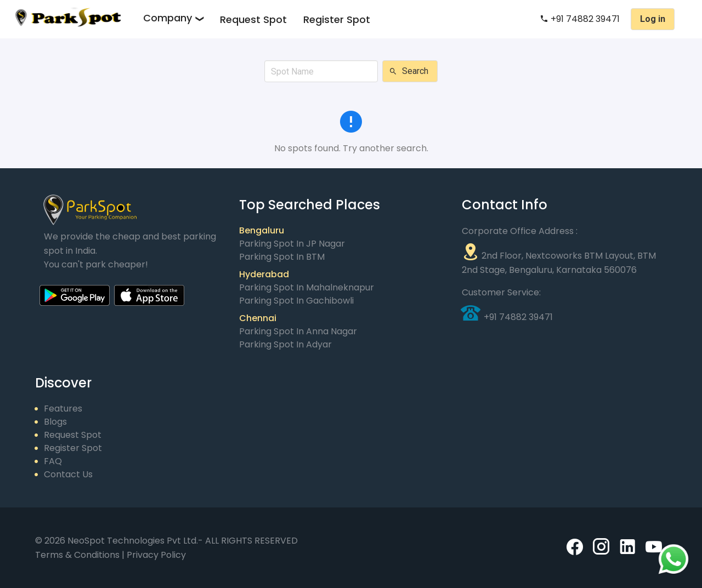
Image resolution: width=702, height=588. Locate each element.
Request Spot (253, 19)
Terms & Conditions (78, 555)
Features (63, 409)
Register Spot (337, 19)
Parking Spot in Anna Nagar (298, 331)
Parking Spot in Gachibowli (296, 301)
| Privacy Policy (154, 555)
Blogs (55, 422)
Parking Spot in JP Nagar (292, 244)
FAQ (53, 461)
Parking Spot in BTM (282, 257)
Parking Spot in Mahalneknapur (307, 287)
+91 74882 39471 (580, 19)
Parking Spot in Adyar (285, 344)
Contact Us (68, 474)
